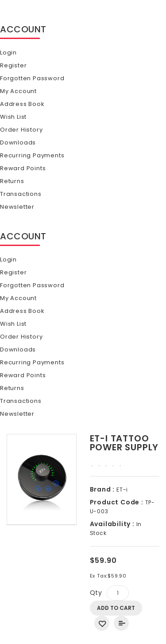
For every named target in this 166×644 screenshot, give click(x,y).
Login (8, 53)
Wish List (13, 117)
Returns (12, 181)
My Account (18, 91)
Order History (21, 130)
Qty (96, 593)
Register (13, 65)
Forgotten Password (32, 78)
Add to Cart (116, 608)
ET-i (121, 490)
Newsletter (17, 207)
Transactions (21, 194)
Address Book (22, 104)
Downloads (18, 142)
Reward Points (23, 168)
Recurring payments (32, 155)
